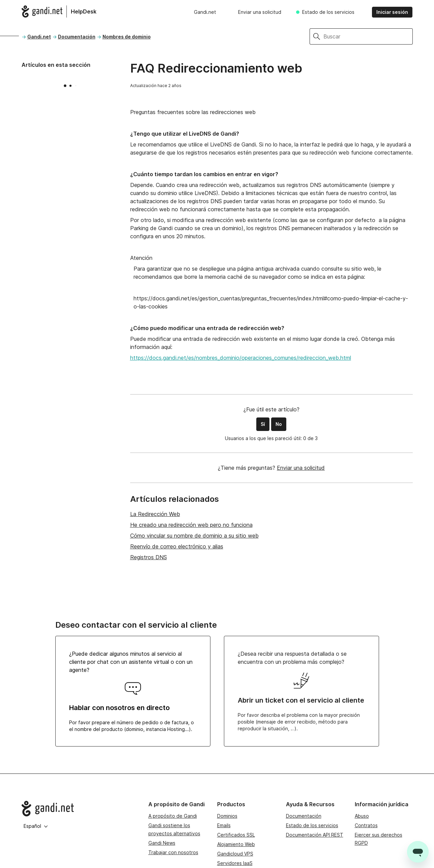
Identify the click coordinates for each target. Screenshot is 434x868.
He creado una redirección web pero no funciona (191, 525)
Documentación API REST (315, 835)
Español (36, 826)
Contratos (366, 825)
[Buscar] (368, 36)
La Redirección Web (155, 514)
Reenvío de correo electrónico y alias (177, 546)
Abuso (362, 816)
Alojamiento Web (236, 844)
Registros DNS (149, 557)
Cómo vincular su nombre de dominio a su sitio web (194, 536)
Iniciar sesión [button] (392, 12)
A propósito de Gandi (173, 816)
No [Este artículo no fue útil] (279, 424)
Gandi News (162, 843)
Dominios (227, 816)
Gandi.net (205, 12)
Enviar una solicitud (260, 12)
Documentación (77, 37)
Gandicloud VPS (235, 854)
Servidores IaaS (235, 863)
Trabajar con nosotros (173, 852)
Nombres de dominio (127, 37)
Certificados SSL (236, 835)
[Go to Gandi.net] (80, 809)
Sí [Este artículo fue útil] (263, 424)
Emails (224, 825)
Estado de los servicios (328, 12)
